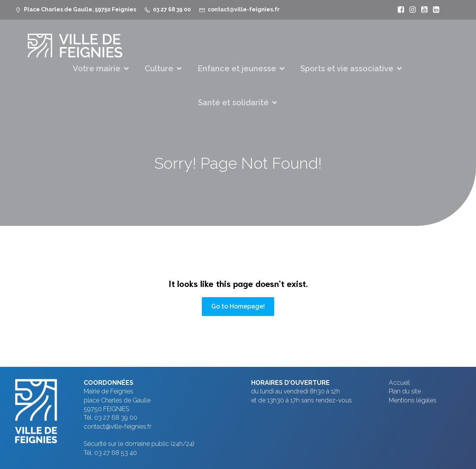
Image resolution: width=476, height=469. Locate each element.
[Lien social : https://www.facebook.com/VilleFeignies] (399, 10)
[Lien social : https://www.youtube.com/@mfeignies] (422, 10)
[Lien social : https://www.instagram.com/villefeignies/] (411, 10)
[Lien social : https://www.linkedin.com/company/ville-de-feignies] (434, 10)
